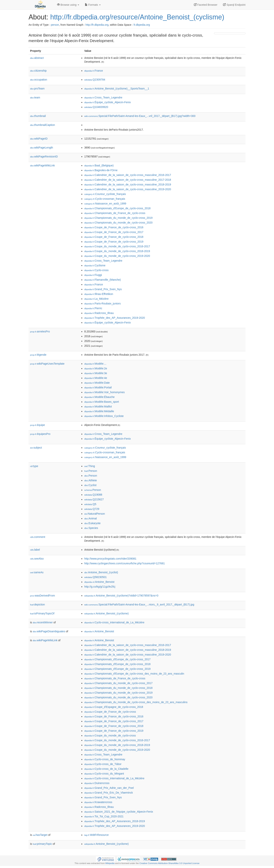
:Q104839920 (96, 107)
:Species (91, 528)
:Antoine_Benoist (99, 582)
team (35, 97)
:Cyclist (90, 485)
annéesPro (40, 331)
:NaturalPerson (95, 514)
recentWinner (43, 622)
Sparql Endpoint (234, 5)
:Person (91, 471)
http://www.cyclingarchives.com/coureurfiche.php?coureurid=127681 (125, 563)
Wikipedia (110, 863)
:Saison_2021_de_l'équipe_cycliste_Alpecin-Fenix (119, 812)
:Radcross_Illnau (99, 313)
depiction (37, 604)
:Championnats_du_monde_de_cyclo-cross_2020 (118, 223)
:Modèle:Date (97, 383)
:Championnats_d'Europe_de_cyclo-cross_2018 (117, 208)
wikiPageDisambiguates (49, 631)
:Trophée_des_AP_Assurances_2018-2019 (115, 821)
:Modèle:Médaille (99, 411)
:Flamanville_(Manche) (103, 280)
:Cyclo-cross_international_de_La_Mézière (114, 622)
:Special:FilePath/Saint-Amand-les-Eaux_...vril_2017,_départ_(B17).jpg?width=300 (140, 116)
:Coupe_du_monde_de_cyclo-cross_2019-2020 (117, 256)
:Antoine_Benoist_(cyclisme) (106, 613)
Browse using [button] (68, 5)
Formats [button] (93, 5)
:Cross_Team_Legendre (103, 97)
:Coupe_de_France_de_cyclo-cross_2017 (114, 232)
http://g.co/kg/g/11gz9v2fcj (100, 587)
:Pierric (93, 308)
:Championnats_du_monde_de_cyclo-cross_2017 (118, 683)
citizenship (38, 71)
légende (38, 355)
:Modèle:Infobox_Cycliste (104, 416)
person (55, 25)
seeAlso (37, 559)
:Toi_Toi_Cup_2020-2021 (104, 816)
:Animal (90, 518)
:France (94, 71)
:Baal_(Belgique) (99, 165)
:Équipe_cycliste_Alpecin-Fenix (108, 102)
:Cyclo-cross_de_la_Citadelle (106, 769)
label (35, 550)
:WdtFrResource (96, 835)
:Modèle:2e (96, 368)
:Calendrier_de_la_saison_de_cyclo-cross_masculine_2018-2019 (128, 184)
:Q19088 (93, 495)
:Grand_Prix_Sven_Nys (103, 289)
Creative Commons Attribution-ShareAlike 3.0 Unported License (169, 863)
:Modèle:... (95, 364)
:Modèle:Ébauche (99, 397)
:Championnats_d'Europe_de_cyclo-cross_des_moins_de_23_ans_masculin (134, 674)
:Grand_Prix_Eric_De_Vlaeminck (109, 793)
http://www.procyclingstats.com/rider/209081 (110, 559)
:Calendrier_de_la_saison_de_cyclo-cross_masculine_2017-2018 (128, 180)
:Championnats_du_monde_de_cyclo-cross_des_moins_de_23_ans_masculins (136, 702)
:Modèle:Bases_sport (102, 402)
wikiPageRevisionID (44, 157)
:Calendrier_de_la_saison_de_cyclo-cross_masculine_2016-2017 (128, 175)
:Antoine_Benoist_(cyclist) (101, 572)
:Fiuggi (93, 275)
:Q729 (92, 509)
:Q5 (90, 504)
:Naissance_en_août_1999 (105, 204)
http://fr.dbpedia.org (97, 25)
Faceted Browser (206, 5)
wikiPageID (39, 139)
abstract (37, 58)
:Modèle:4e (96, 378)
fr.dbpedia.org (142, 25)
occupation (39, 80)
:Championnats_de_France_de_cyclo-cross (115, 213)
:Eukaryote (92, 523)
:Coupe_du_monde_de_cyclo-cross (110, 735)
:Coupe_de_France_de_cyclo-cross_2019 (114, 242)
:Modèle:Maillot (98, 406)
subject (36, 448)
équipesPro (40, 434)
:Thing (90, 466)
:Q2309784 (95, 80)
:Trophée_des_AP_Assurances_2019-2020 (115, 318)
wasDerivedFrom (43, 596)
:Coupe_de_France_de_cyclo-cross (110, 712)
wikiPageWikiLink (42, 165)
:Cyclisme (95, 265)
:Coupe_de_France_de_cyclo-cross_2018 (114, 237)
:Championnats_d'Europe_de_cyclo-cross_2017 (117, 659)
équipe (37, 425)
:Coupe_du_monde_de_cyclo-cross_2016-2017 (117, 246)
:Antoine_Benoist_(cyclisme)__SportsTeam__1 (117, 89)
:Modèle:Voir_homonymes (104, 392)
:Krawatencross (98, 802)
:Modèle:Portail (98, 387)
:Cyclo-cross (96, 270)
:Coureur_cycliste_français (105, 194)
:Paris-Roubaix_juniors (102, 303)
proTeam (37, 89)
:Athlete (91, 480)
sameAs (37, 572)
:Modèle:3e (96, 373)
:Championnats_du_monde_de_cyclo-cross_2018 (118, 688)
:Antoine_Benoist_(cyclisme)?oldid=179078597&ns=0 (121, 596)
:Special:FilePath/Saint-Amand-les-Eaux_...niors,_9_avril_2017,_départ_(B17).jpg (139, 604)
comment (38, 537)
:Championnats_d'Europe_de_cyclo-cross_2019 (117, 669)
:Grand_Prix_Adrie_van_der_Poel (109, 788)
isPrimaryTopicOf (42, 613)
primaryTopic (42, 844)
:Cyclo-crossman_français (105, 199)
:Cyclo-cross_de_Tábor (103, 764)
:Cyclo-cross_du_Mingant (104, 774)
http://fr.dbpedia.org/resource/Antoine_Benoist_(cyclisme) (137, 17)
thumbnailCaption (43, 125)
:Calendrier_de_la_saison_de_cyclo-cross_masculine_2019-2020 (128, 189)
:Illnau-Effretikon (99, 294)
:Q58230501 (96, 577)
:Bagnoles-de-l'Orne (101, 170)
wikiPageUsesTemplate (47, 364)
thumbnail (38, 116)
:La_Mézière (96, 299)
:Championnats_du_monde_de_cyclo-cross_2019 (118, 218)
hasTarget (40, 835)
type (34, 466)
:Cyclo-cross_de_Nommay (105, 759)
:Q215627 (94, 499)
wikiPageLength (42, 148)
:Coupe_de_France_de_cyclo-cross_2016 (114, 227)
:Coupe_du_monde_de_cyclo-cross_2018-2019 (117, 251)
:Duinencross (97, 783)
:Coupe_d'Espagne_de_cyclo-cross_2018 (114, 707)
